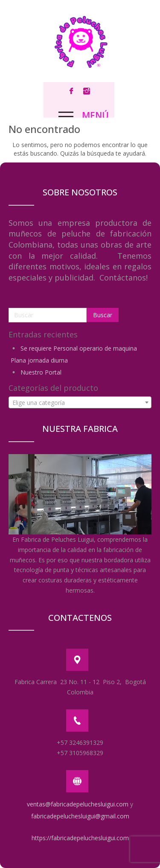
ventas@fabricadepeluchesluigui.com (78, 804)
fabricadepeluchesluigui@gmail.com (80, 816)
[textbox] (80, 403)
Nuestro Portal (41, 372)
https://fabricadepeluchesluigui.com (80, 838)
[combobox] (80, 402)
